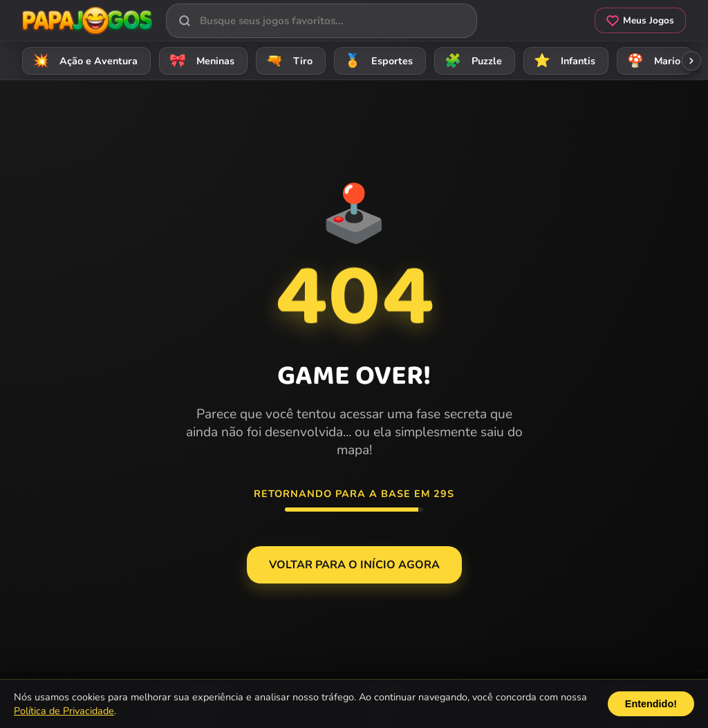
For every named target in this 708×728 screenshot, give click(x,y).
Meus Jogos (640, 20)
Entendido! (651, 704)
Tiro (287, 60)
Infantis (562, 60)
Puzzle (471, 60)
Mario (652, 60)
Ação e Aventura (83, 60)
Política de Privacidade (64, 711)
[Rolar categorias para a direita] (691, 61)
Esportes (376, 60)
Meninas (200, 60)
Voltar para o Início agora (354, 565)
